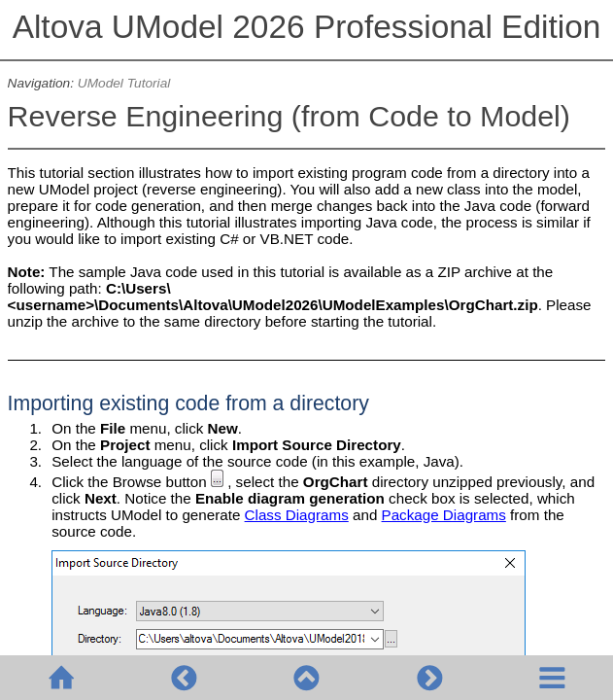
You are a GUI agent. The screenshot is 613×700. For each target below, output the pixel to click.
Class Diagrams (297, 515)
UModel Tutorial (124, 83)
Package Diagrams (444, 515)
